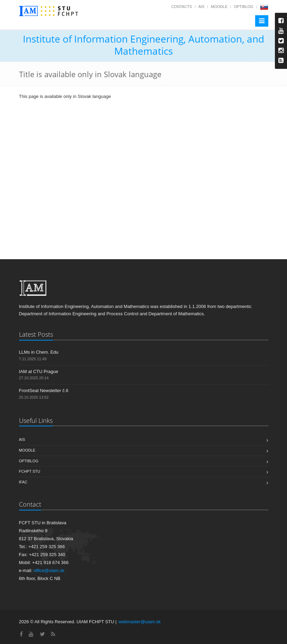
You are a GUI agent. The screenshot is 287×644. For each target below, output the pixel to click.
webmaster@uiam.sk (140, 622)
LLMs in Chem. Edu (39, 352)
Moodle (219, 7)
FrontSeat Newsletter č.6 (44, 391)
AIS (201, 7)
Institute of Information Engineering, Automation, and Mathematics (143, 45)
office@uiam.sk (49, 570)
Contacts (182, 7)
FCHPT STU (30, 471)
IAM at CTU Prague (39, 371)
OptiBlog (244, 7)
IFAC (23, 482)
